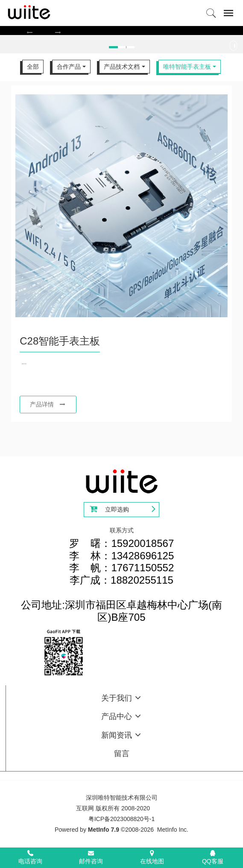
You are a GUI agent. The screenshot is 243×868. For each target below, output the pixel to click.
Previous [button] (4, 48)
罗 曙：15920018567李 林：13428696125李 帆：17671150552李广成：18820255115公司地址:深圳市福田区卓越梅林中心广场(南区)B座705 (122, 580)
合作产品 (69, 67)
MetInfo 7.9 (104, 830)
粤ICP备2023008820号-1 (122, 819)
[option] (121, 30)
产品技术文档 (122, 67)
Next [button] (239, 48)
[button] (30, 32)
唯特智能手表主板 (187, 67)
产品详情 (48, 404)
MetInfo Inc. (173, 830)
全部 (33, 67)
